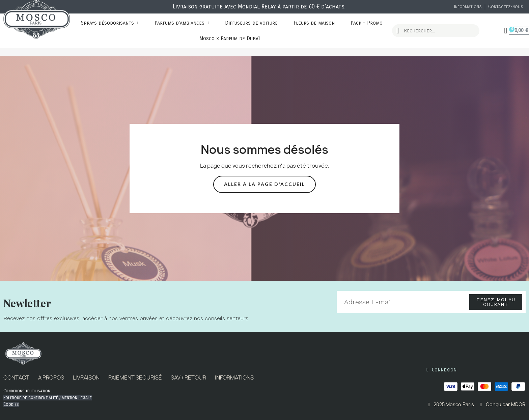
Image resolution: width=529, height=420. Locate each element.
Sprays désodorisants (110, 23)
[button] (264, 184)
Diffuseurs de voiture (251, 23)
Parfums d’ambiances (182, 23)
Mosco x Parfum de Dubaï (230, 38)
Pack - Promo (367, 23)
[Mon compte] (506, 31)
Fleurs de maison (314, 23)
